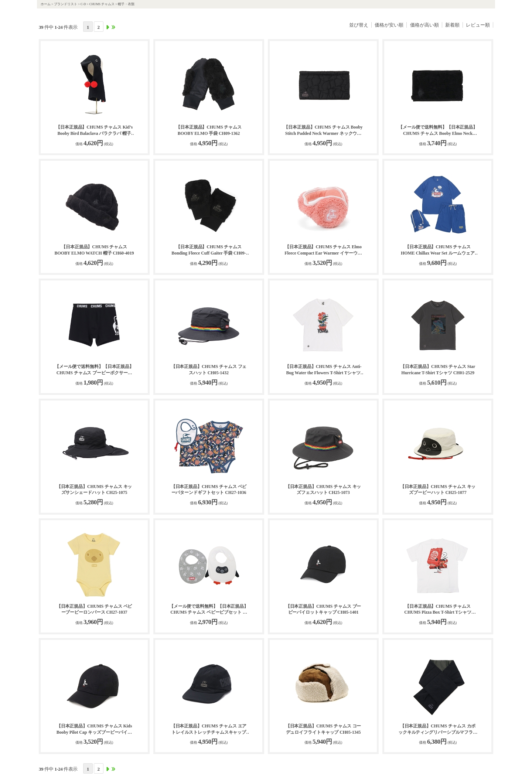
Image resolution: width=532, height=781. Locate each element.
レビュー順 (478, 25)
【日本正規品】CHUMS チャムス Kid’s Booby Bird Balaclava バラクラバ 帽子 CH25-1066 (94, 131)
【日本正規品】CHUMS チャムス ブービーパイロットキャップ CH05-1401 (323, 609)
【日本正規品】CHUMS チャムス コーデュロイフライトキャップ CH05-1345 (323, 729)
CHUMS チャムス (102, 4)
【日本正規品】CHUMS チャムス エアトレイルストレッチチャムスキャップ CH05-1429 (209, 729)
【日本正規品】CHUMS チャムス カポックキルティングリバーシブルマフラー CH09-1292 (438, 729)
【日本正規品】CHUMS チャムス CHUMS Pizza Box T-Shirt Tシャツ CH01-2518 (438, 610)
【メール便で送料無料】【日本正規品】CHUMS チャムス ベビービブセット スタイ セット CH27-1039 (209, 610)
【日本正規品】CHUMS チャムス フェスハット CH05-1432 (209, 370)
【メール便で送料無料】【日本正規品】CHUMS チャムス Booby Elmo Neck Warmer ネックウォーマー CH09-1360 (438, 131)
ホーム (46, 4)
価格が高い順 (424, 25)
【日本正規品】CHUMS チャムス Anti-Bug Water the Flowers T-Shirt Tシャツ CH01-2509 (323, 370)
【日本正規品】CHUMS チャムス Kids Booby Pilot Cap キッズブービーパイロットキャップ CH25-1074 (94, 729)
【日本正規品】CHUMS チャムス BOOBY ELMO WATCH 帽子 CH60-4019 (94, 250)
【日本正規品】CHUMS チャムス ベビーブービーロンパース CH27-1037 (94, 609)
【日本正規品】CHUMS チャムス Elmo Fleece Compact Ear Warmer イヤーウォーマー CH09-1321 (323, 250)
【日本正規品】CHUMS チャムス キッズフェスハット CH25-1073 (323, 490)
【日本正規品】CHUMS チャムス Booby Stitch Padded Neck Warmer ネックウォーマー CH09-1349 (323, 131)
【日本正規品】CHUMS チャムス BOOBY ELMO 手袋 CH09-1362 (209, 130)
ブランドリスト (66, 4)
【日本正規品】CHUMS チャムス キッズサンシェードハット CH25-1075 (94, 490)
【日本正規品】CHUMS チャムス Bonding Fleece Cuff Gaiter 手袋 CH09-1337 (209, 250)
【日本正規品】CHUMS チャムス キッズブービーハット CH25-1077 (438, 490)
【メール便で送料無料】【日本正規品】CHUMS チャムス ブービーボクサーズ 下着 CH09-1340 (94, 370)
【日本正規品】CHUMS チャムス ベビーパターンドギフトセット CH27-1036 (209, 490)
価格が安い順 (389, 25)
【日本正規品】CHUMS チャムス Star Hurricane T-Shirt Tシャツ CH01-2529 (438, 370)
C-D (83, 4)
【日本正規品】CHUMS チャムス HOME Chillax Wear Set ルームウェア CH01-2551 (438, 250)
